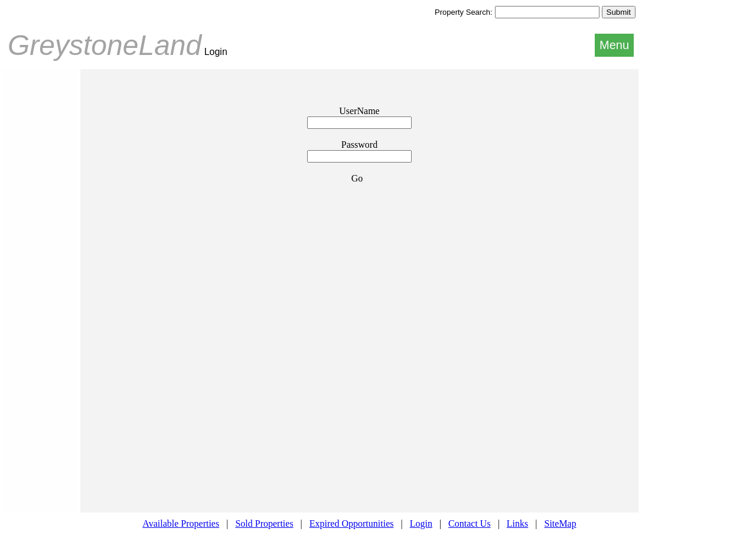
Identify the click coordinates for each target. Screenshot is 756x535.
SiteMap (560, 523)
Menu (614, 45)
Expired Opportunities (352, 523)
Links (517, 523)
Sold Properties (264, 523)
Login (421, 523)
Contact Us (470, 523)
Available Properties (181, 523)
